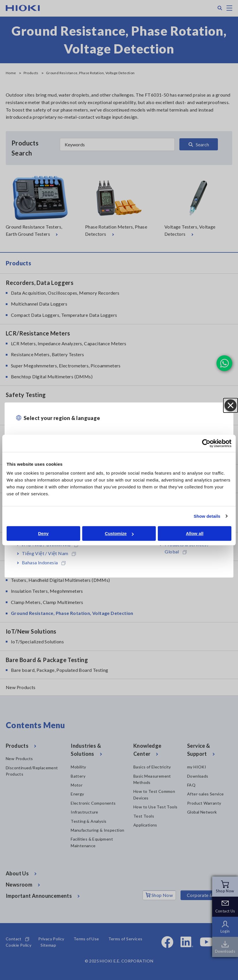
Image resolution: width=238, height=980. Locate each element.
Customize (119, 533)
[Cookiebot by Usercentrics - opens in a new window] (206, 443)
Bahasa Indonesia (44, 562)
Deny (43, 533)
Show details (207, 516)
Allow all (195, 533)
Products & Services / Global (187, 548)
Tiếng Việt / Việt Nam (49, 553)
